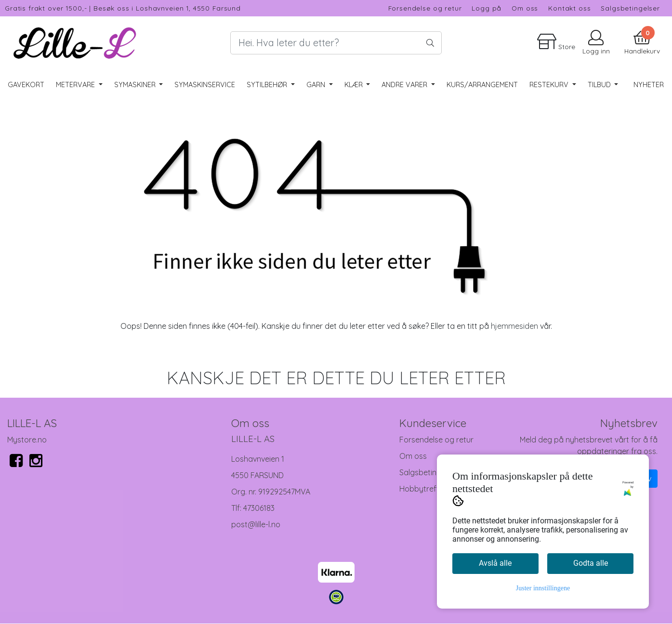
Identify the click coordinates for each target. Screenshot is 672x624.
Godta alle (591, 563)
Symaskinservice (205, 85)
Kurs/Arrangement (482, 85)
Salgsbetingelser (630, 8)
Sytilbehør (268, 85)
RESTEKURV (550, 85)
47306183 (259, 508)
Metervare (76, 85)
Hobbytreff (419, 489)
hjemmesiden (514, 326)
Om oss (525, 8)
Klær (355, 85)
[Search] (336, 43)
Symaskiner (136, 85)
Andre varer (405, 85)
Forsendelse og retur (425, 8)
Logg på (487, 8)
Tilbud (600, 85)
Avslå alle (495, 563)
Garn (317, 85)
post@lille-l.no (256, 524)
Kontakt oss (569, 8)
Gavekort (26, 85)
